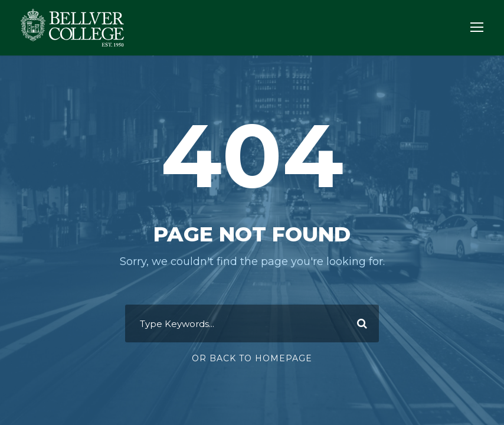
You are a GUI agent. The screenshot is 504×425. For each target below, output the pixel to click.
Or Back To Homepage (252, 358)
